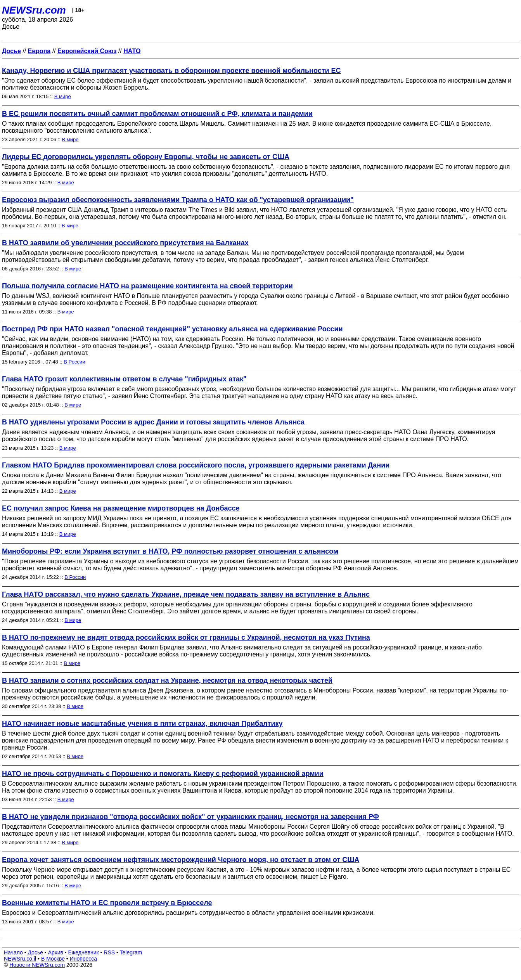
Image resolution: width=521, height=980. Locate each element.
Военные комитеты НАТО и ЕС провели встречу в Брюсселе (107, 903)
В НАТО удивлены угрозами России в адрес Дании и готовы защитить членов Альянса (153, 422)
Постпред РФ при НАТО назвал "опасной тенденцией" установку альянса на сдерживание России (172, 329)
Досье (35, 952)
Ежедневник (84, 952)
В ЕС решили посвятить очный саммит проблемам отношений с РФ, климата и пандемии (157, 114)
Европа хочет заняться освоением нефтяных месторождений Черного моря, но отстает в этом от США (181, 860)
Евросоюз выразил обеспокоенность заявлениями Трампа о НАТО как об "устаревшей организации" (178, 200)
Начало (13, 952)
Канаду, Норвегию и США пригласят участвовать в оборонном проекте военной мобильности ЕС (171, 71)
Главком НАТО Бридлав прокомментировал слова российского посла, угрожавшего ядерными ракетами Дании (196, 465)
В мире (63, 96)
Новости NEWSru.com (37, 965)
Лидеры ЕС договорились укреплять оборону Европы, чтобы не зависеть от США (146, 157)
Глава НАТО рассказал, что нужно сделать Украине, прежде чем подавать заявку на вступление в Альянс (186, 594)
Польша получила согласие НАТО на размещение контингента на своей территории (147, 286)
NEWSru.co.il (20, 959)
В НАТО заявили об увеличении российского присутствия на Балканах (125, 243)
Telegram (131, 952)
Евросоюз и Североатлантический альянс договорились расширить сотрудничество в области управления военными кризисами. (188, 913)
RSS (109, 952)
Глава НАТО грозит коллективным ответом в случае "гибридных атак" (124, 379)
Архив (56, 952)
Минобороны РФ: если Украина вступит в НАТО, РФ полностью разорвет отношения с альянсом (170, 551)
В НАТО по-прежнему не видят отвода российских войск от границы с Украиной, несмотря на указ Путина (186, 637)
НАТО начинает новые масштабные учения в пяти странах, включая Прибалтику (142, 724)
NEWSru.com (34, 10)
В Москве (53, 959)
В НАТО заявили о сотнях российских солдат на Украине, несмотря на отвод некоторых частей (167, 680)
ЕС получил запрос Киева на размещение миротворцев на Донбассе (121, 508)
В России (74, 362)
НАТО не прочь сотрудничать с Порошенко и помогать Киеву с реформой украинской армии (163, 774)
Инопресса (84, 959)
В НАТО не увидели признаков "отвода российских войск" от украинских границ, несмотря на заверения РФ (190, 817)
